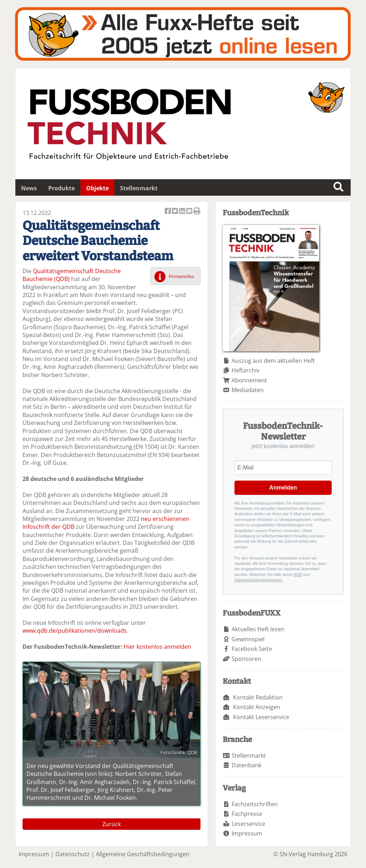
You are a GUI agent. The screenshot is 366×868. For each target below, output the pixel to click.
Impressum (247, 833)
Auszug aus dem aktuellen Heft (273, 361)
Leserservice (248, 824)
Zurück (112, 824)
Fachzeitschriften (255, 804)
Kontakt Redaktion (258, 697)
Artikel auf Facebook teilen (168, 212)
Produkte (61, 188)
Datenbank (246, 765)
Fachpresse (247, 814)
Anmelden (283, 488)
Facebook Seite (252, 649)
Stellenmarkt (139, 188)
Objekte (97, 188)
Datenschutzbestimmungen (258, 580)
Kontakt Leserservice (261, 717)
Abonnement (249, 380)
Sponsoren (246, 659)
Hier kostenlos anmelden (157, 647)
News (29, 188)
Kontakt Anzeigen (257, 707)
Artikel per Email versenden (190, 212)
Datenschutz (73, 854)
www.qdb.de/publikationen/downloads (75, 631)
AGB (298, 575)
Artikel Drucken (197, 212)
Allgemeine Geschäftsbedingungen (143, 854)
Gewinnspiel (248, 639)
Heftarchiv (246, 370)
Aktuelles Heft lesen (258, 629)
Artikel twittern (175, 212)
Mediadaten (248, 390)
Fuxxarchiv (183, 34)
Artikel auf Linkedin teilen (183, 212)
